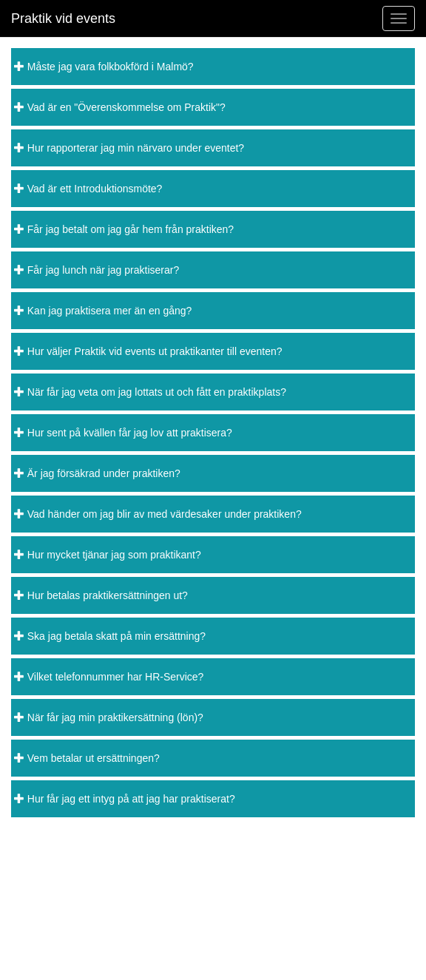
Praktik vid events (63, 18)
